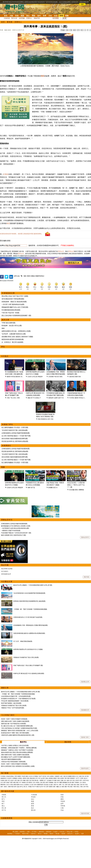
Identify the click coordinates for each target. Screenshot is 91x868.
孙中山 (21, 812)
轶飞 (3, 824)
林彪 (38, 812)
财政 (14, 807)
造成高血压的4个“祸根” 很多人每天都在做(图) (15, 758)
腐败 (29, 423)
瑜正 (33, 833)
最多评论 (23, 767)
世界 (45, 16)
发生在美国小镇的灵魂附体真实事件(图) (15, 463)
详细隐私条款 (23, 4)
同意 (82, 4)
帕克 (73, 402)
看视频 (46, 859)
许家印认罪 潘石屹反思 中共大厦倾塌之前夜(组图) (29, 698)
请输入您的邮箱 (34, 847)
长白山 (22, 810)
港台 (28, 16)
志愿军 (56, 423)
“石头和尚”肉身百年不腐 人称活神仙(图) (15, 455)
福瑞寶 (63, 859)
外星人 (78, 812)
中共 (62, 423)
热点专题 (5, 590)
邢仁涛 (4, 833)
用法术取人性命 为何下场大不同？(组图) (15, 321)
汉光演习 (9, 803)
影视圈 (50, 512)
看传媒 (57, 859)
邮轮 (61, 402)
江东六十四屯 (9, 810)
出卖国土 (52, 801)
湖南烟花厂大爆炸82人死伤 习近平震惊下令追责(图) (17, 775)
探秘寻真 (37, 18)
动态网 (77, 859)
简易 (62, 820)
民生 (87, 810)
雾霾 (61, 807)
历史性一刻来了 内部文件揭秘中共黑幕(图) (14, 744)
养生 (87, 812)
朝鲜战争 (51, 423)
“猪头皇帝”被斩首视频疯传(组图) (11, 784)
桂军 (15, 812)
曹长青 (33, 835)
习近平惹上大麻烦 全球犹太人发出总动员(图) (15, 770)
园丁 (3, 828)
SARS (35, 810)
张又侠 (23, 402)
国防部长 (18, 402)
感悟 (66, 812)
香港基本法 (44, 444)
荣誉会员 (61, 276)
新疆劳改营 (40, 810)
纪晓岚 (6, 199)
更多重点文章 (85, 707)
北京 (34, 807)
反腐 (27, 805)
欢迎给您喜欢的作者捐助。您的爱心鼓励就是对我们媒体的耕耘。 (21, 259)
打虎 (30, 805)
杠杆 (71, 805)
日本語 (76, 857)
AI (57, 512)
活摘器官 (57, 801)
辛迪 (62, 835)
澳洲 (9, 812)
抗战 (18, 812)
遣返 (72, 810)
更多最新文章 (85, 735)
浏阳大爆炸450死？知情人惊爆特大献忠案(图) (15, 746)
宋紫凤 (4, 820)
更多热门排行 (85, 762)
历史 (52, 444)
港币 (5, 807)
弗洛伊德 (32, 803)
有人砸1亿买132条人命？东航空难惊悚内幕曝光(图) (17, 751)
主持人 (15, 423)
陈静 (33, 826)
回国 (78, 810)
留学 (66, 810)
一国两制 (41, 805)
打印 (78, 30)
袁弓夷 (87, 801)
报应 (43, 84)
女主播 (51, 810)
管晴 (18, 423)
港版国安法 (4, 803)
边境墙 (62, 803)
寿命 (82, 812)
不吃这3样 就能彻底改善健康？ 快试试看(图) (15, 726)
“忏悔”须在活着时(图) (8, 348)
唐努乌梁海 (17, 810)
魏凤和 (9, 402)
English (55, 857)
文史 (50, 16)
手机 (69, 812)
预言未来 (14, 18)
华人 (57, 810)
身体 (3, 353)
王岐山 (47, 803)
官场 (17, 16)
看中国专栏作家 (8, 816)
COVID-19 (31, 801)
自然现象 (22, 18)
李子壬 (4, 835)
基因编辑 (65, 807)
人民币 (84, 805)
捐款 (28, 857)
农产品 (33, 512)
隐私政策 (49, 857)
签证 (75, 810)
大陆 (11, 16)
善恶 (8, 248)
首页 (6, 16)
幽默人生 (59, 812)
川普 (16, 801)
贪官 (16, 805)
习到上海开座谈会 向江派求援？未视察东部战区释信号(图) (19, 753)
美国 (22, 16)
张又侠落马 (5, 596)
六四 (48, 801)
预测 (76, 402)
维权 (73, 807)
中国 (55, 402)
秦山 (3, 831)
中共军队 (72, 423)
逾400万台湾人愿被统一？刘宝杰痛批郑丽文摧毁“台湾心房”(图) (33, 610)
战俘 (59, 423)
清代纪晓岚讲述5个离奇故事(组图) (13, 324)
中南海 (2, 805)
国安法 (74, 801)
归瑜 (62, 822)
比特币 (77, 805)
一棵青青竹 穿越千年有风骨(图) (11, 555)
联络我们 (23, 857)
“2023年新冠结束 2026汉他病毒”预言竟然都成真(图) (29, 618)
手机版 (63, 30)
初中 (49, 444)
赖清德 (51, 803)
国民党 (25, 803)
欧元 (88, 805)
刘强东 (38, 807)
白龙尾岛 (27, 810)
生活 (56, 16)
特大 (82, 30)
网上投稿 (15, 857)
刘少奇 (41, 812)
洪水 (83, 801)
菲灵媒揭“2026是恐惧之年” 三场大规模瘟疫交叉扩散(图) (18, 723)
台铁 (61, 801)
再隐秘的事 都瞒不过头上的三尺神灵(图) (15, 332)
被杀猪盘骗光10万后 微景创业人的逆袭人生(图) (16, 551)
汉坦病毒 (51, 402)
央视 (55, 810)
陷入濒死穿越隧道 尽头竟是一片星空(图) (15, 452)
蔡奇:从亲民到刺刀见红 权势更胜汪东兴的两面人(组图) (18, 791)
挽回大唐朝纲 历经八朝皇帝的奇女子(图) (13, 560)
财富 (17, 807)
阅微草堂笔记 (40, 301)
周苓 (3, 826)
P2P (58, 807)
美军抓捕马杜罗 (6, 599)
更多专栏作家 (85, 838)
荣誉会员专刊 (7, 545)
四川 (58, 402)
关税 (58, 803)
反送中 (12, 805)
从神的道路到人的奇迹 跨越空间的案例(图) (16, 458)
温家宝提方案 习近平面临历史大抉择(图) (13, 748)
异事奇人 (29, 18)
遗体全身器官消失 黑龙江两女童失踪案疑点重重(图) (17, 777)
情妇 (19, 805)
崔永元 (86, 803)
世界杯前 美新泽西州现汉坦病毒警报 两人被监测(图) (29, 626)
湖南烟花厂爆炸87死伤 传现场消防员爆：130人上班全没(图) (20, 755)
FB (53, 805)
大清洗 (85, 423)
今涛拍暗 (34, 820)
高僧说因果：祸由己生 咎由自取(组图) (14, 327)
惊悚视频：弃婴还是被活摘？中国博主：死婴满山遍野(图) (19, 773)
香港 (39, 444)
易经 (54, 812)
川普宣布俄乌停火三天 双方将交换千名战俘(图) (28, 642)
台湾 (27, 807)
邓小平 (34, 812)
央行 (65, 805)
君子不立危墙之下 (36, 423)
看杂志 (40, 859)
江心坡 (31, 810)
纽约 (39, 16)
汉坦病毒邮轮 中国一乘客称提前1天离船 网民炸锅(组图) (30, 650)
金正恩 (43, 803)
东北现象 (72, 515)
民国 (12, 812)
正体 (67, 30)
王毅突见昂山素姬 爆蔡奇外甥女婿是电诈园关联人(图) (18, 760)
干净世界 (17, 859)
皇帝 (47, 812)
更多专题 (86, 602)
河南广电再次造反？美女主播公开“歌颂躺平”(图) (28, 690)
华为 (21, 805)
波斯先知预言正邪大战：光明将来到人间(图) (16, 356)
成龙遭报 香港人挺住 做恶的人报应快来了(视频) (17, 362)
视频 (67, 16)
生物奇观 (7, 18)
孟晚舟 (55, 803)
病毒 (27, 801)
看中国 (15, 8)
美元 (74, 805)
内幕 (6, 805)
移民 (60, 810)
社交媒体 (49, 805)
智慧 (63, 812)
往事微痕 (15, 803)
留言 (75, 30)
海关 (69, 810)
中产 (20, 807)
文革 (84, 812)
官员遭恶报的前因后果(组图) (11, 335)
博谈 (33, 16)
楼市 (12, 807)
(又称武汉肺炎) (10, 801)
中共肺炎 (3, 801)
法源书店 (33, 859)
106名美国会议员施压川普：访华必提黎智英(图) (16, 721)
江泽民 (82, 803)
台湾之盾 (34, 402)
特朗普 (19, 801)
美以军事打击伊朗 (7, 594)
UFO (36, 803)
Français (62, 857)
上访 (81, 807)
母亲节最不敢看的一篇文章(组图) (11, 728)
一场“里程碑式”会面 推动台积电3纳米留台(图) (15, 553)
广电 (11, 423)
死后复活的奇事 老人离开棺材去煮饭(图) (15, 466)
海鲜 (29, 512)
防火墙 (69, 807)
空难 (79, 402)
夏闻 (62, 824)
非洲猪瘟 (51, 807)
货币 (81, 805)
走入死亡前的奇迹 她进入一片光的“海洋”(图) (16, 461)
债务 (68, 805)
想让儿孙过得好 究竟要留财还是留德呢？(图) (16, 340)
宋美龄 (30, 812)
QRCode (17, 301)
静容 (33, 831)
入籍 (81, 810)
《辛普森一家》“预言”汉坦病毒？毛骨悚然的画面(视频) (30, 634)
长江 (77, 801)
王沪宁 (77, 803)
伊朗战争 (40, 402)
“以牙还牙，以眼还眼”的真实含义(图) (14, 359)
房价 (44, 807)
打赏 (71, 30)
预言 (72, 812)
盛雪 (33, 828)
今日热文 (5, 381)
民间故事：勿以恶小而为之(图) (12, 350)
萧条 (76, 515)
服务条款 (42, 857)
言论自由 (46, 810)
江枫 (62, 833)
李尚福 (13, 402)
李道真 (33, 822)
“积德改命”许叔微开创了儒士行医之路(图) (26, 682)
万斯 (65, 803)
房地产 (8, 807)
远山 (33, 824)
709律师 (77, 807)
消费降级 (81, 515)
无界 (82, 859)
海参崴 (24, 807)
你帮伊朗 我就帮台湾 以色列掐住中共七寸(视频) (28, 674)
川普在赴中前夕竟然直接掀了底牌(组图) (13, 787)
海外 (2, 812)
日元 (2, 807)
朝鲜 (55, 805)
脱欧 (62, 805)
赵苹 (62, 828)
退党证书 (70, 859)
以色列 (30, 402)
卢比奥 (23, 801)
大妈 (41, 807)
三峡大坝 (65, 801)
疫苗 (80, 801)
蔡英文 (31, 807)
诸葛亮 (51, 812)
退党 (28, 803)
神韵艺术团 (25, 859)
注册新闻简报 (7, 843)
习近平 (40, 801)
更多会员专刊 (85, 562)
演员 (54, 512)
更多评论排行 (85, 793)
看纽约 (52, 859)
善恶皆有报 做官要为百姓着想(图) (13, 364)
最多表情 (68, 767)
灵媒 (70, 402)
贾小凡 (4, 822)
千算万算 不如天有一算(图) (10, 338)
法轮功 (84, 807)
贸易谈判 (73, 803)
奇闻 (61, 16)
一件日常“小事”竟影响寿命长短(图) (13, 329)
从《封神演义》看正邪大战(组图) (12, 367)
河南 (8, 423)
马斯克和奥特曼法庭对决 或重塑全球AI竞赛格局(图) (29, 658)
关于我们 (34, 857)
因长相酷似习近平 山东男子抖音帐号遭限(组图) (16, 782)
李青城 (63, 831)
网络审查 (3, 810)
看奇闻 (10, 22)
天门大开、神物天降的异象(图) (23, 666)
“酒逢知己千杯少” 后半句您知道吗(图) (13, 733)
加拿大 (59, 805)
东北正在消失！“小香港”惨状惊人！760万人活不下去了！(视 (76, 510)
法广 (45, 805)
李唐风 (63, 826)
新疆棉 (70, 801)
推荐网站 (10, 859)
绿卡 (84, 810)
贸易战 (36, 801)
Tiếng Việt (69, 857)
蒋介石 (26, 812)
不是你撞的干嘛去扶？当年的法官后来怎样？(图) (16, 558)
